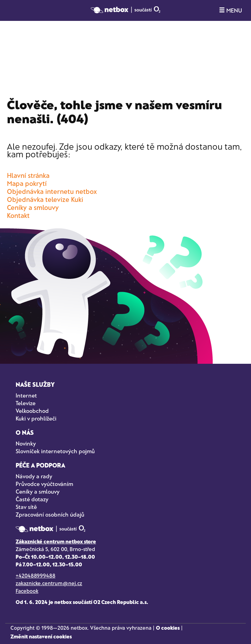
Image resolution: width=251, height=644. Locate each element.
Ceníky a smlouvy (33, 207)
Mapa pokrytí (27, 183)
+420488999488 (36, 575)
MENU (230, 10)
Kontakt (18, 215)
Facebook (27, 591)
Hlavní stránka (28, 175)
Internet (26, 395)
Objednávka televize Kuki (45, 199)
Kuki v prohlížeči (36, 418)
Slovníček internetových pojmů (55, 451)
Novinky (26, 443)
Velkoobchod (32, 411)
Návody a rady (34, 476)
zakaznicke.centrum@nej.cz (49, 583)
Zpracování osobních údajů (50, 514)
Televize (26, 403)
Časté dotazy (32, 499)
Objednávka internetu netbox (52, 191)
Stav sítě (26, 507)
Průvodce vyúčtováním (44, 484)
